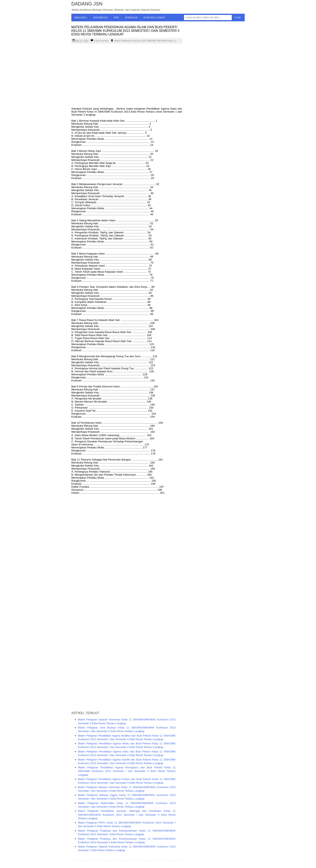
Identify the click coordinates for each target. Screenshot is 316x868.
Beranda (81, 17)
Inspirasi (131, 17)
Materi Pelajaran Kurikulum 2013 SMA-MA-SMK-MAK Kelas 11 (145, 41)
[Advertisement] (127, 76)
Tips (116, 17)
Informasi (100, 17)
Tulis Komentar (101, 41)
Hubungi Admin (154, 17)
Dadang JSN (87, 4)
